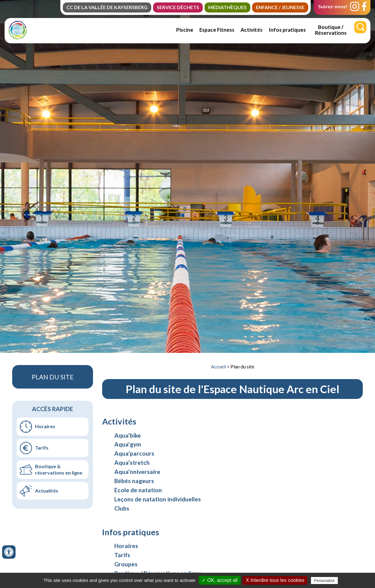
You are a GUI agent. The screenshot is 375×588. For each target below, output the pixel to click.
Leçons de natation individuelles (158, 499)
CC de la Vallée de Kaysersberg (107, 7)
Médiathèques (227, 7)
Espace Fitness (217, 30)
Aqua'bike (128, 435)
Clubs (122, 508)
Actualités (47, 491)
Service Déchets (178, 7)
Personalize (324, 581)
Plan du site (242, 367)
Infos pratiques (287, 30)
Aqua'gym (128, 444)
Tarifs (42, 448)
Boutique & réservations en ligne (59, 469)
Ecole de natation (138, 490)
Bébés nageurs (134, 481)
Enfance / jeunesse (280, 7)
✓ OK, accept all (220, 580)
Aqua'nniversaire (137, 472)
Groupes (126, 564)
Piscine (185, 30)
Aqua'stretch (132, 463)
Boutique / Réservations (331, 30)
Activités (252, 30)
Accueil (218, 367)
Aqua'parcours (134, 453)
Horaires (45, 426)
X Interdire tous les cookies (275, 580)
